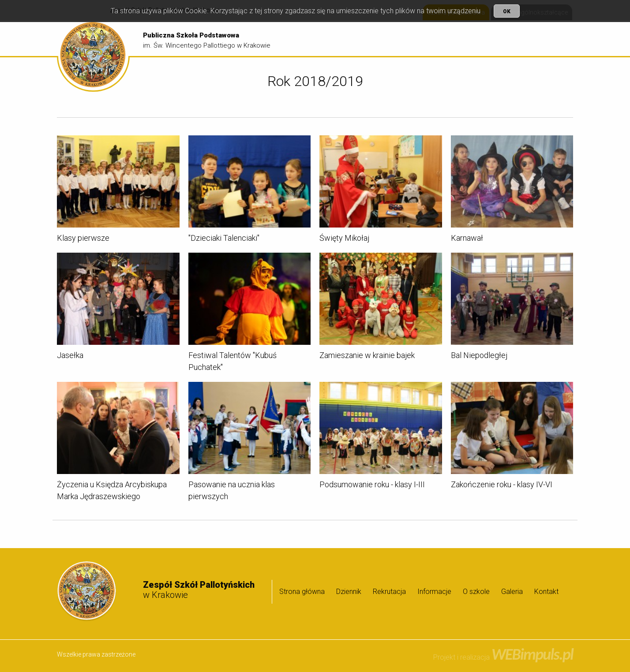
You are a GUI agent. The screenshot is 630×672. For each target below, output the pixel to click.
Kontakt (546, 592)
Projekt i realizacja (503, 657)
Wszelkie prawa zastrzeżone (96, 654)
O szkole (515, 39)
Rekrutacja (426, 39)
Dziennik (387, 39)
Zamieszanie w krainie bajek (367, 357)
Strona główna (341, 39)
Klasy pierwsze (83, 239)
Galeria (553, 39)
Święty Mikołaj (344, 239)
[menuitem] (341, 39)
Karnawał (467, 239)
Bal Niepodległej (479, 357)
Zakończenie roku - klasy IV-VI (502, 486)
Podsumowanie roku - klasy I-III (372, 486)
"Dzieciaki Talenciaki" (224, 239)
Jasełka (70, 357)
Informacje (471, 39)
